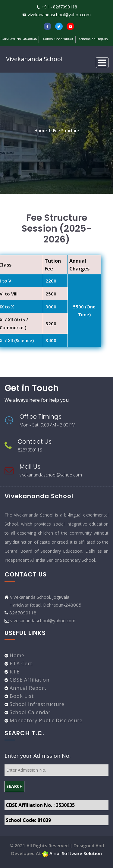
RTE (14, 672)
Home (41, 131)
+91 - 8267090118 (57, 7)
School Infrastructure (36, 704)
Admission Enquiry (93, 39)
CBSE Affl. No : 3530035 (19, 39)
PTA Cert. (21, 663)
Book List (21, 696)
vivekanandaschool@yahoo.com (56, 15)
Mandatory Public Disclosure (45, 720)
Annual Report (27, 688)
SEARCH (14, 786)
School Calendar (29, 712)
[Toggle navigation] (102, 63)
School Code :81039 (58, 39)
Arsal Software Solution (72, 853)
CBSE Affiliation (29, 680)
